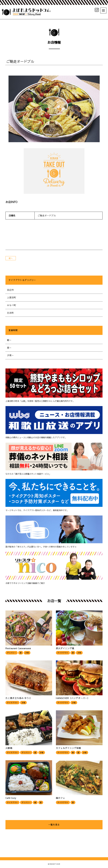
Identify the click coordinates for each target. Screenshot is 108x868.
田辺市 (10, 290)
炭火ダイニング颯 (65, 648)
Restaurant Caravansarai (18, 648)
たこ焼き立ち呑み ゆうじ (18, 698)
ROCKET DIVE (55, 864)
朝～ (9, 340)
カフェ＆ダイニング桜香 (68, 748)
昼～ (9, 348)
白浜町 (10, 313)
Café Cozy (11, 798)
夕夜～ (10, 355)
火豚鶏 (9, 748)
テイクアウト (63, 653)
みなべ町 (12, 305)
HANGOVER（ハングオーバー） (73, 698)
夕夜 (27, 653)
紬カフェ (60, 798)
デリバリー (12, 653)
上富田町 (12, 297)
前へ (11, 258)
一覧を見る (54, 825)
